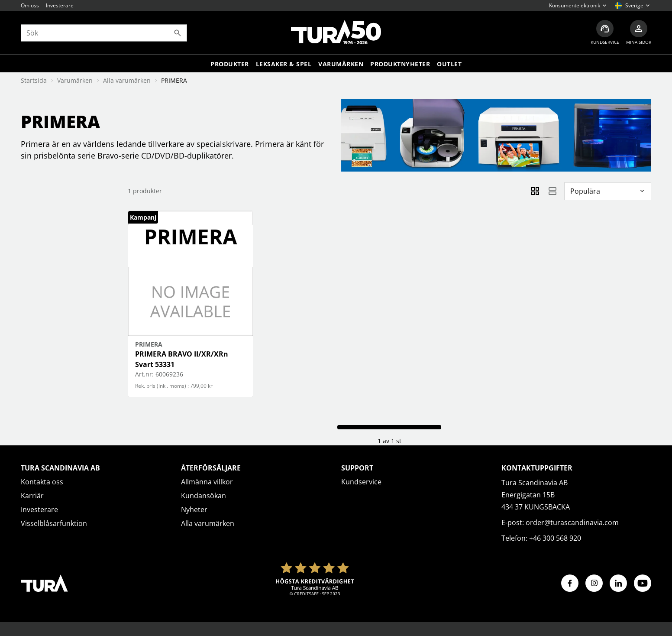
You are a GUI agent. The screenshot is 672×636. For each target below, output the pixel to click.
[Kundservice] (605, 33)
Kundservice (361, 482)
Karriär (32, 496)
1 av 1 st (389, 441)
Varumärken (341, 64)
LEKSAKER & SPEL (284, 64)
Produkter (230, 64)
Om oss (30, 5)
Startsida (34, 80)
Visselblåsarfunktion (54, 523)
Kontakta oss (42, 482)
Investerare (60, 5)
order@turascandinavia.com (572, 522)
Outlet (449, 64)
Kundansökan (204, 496)
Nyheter (194, 509)
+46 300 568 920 (555, 538)
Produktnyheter (400, 64)
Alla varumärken (127, 80)
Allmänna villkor (207, 482)
